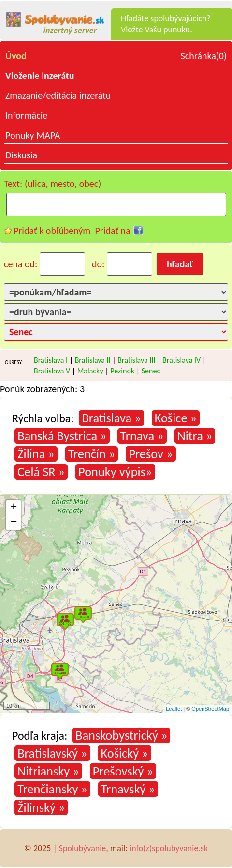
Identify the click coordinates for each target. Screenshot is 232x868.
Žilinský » (41, 807)
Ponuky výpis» (115, 472)
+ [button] (14, 508)
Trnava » (142, 436)
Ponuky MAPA (33, 135)
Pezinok (122, 371)
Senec (151, 371)
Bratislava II (93, 360)
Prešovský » (123, 771)
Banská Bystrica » (62, 436)
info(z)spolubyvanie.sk (169, 848)
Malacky (90, 371)
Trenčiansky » (52, 789)
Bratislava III (136, 360)
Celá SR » (41, 472)
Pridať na (112, 231)
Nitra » (195, 436)
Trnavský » (128, 789)
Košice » (176, 418)
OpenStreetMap (210, 709)
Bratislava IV (181, 360)
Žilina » (36, 454)
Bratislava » (111, 418)
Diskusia (21, 155)
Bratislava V (52, 371)
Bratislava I (51, 360)
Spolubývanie (82, 848)
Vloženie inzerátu (40, 76)
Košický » (124, 753)
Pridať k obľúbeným (52, 231)
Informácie (26, 115)
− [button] (14, 523)
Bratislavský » (52, 753)
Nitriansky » (48, 771)
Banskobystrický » (121, 735)
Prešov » (151, 454)
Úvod (16, 56)
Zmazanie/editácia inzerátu (58, 95)
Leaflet (174, 709)
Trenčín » (92, 454)
